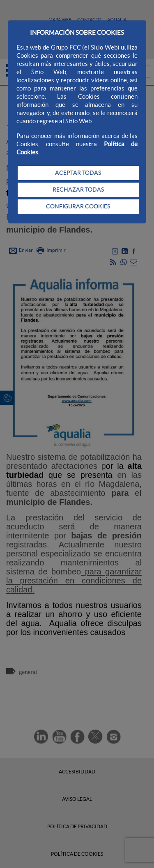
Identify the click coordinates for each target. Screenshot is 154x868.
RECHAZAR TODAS (78, 190)
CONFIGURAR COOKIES (78, 206)
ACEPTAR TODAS (78, 173)
